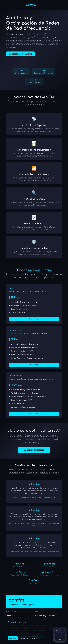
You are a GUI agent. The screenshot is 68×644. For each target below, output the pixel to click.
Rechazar (24, 638)
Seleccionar (34, 319)
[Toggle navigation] (59, 5)
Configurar (37, 638)
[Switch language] (60, 630)
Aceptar (13, 638)
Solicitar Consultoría (20, 54)
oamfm (31, 5)
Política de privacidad (45, 616)
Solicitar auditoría (34, 450)
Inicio (8, 616)
